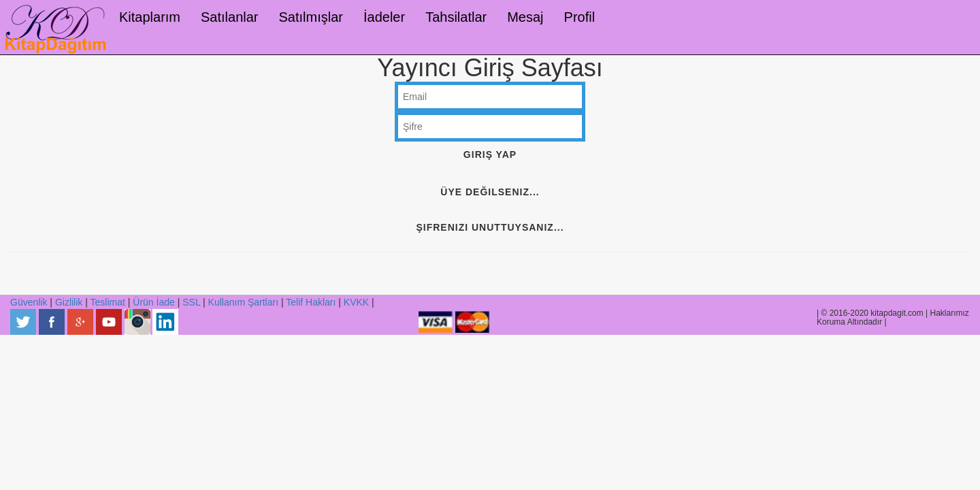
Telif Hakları (311, 302)
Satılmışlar (311, 17)
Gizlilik (69, 302)
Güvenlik (29, 302)
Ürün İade (153, 302)
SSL (191, 302)
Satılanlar (230, 17)
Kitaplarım (150, 17)
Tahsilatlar (456, 17)
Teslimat (108, 302)
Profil (580, 17)
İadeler (384, 17)
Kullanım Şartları (243, 302)
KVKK (356, 302)
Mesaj (525, 17)
